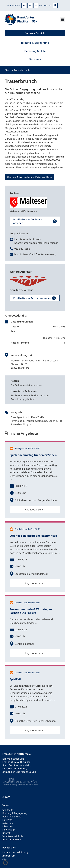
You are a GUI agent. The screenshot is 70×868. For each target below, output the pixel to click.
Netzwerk (35, 59)
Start (8, 70)
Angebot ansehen (35, 510)
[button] (63, 19)
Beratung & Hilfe (35, 51)
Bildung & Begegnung (35, 43)
